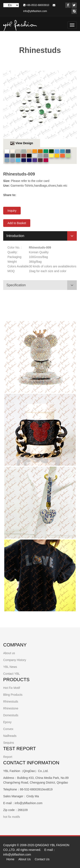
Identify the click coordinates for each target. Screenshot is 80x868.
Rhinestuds (11, 702)
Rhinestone (11, 708)
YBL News (10, 667)
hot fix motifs (12, 817)
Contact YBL (12, 674)
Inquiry (12, 211)
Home (10, 859)
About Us (25, 859)
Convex (8, 729)
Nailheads (10, 736)
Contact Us (42, 859)
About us (9, 653)
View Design (24, 143)
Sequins (9, 743)
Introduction (15, 236)
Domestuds (11, 715)
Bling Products (13, 695)
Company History (15, 660)
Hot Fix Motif (12, 688)
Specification (16, 285)
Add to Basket (17, 223)
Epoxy (7, 722)
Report (8, 757)
